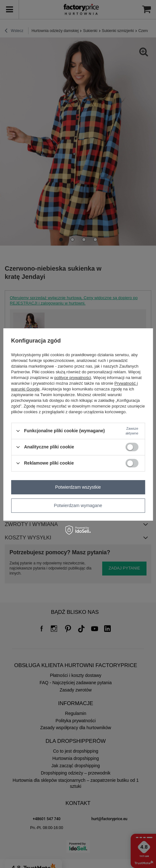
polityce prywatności (73, 378)
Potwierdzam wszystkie (78, 487)
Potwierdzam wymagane (78, 505)
